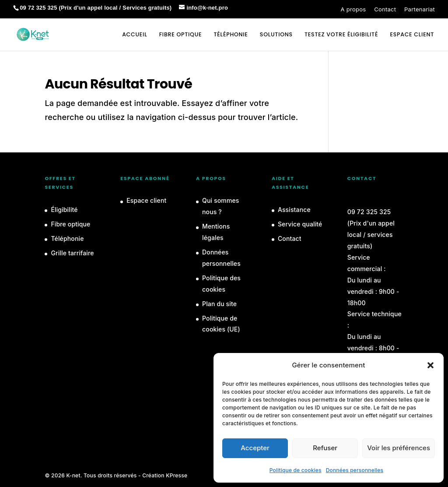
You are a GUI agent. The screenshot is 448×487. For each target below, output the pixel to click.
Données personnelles (355, 470)
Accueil (135, 35)
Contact (385, 9)
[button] (430, 365)
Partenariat (420, 9)
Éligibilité (64, 210)
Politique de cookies (296, 470)
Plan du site (219, 304)
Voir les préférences (399, 448)
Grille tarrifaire (72, 253)
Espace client (146, 200)
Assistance (294, 210)
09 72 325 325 (369, 212)
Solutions (276, 35)
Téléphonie (231, 35)
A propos (353, 9)
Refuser (325, 448)
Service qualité (300, 224)
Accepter (255, 448)
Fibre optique (181, 35)
